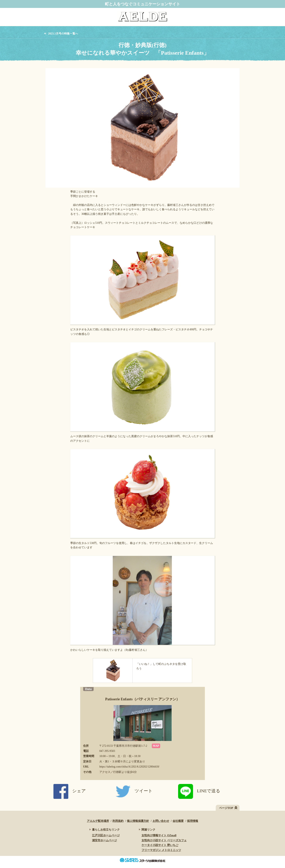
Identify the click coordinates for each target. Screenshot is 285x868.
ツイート (134, 791)
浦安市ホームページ (104, 840)
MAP (156, 746)
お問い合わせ (161, 821)
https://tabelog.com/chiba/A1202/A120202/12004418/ (129, 767)
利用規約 (118, 821)
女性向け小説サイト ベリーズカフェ (164, 840)
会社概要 (178, 821)
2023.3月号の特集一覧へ (63, 34)
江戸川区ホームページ (106, 835)
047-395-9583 (107, 751)
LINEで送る (199, 791)
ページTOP (226, 808)
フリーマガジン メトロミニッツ (161, 850)
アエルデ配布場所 (98, 821)
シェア (70, 791)
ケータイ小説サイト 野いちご (160, 845)
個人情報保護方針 (138, 821)
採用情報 (193, 821)
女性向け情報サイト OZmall (159, 835)
